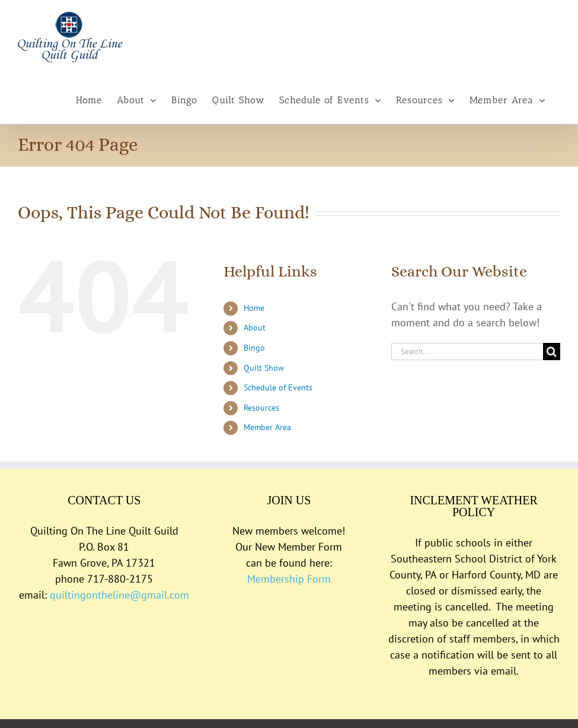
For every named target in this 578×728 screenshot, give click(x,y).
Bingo (254, 348)
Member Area (267, 427)
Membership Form (289, 579)
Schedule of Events (278, 387)
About (255, 328)
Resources (261, 408)
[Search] (552, 352)
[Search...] (467, 352)
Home (254, 308)
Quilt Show (264, 368)
